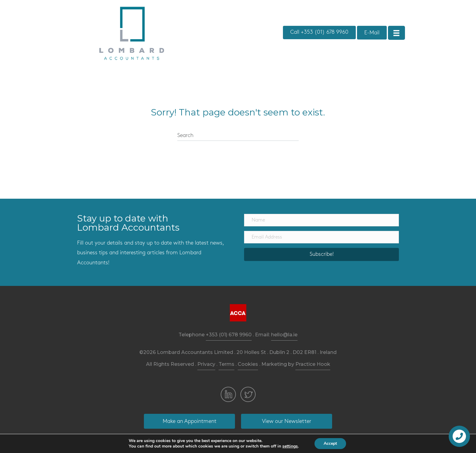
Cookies (248, 364)
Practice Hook (313, 364)
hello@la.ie (284, 335)
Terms (226, 364)
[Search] (238, 136)
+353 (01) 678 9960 (229, 335)
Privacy (206, 364)
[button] (319, 33)
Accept (330, 443)
